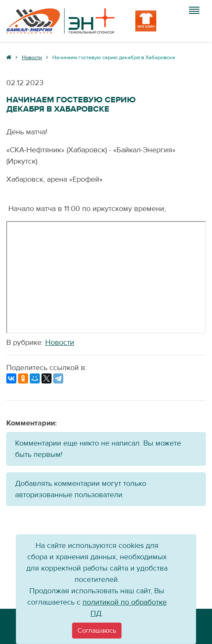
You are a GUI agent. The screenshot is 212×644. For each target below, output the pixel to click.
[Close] (97, 631)
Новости (60, 343)
